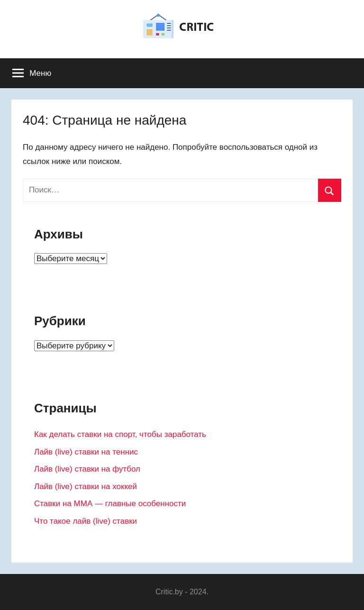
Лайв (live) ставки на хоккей (86, 487)
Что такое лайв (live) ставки (86, 521)
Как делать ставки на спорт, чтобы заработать (120, 434)
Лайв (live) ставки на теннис (86, 452)
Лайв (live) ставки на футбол (87, 469)
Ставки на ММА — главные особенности (110, 504)
